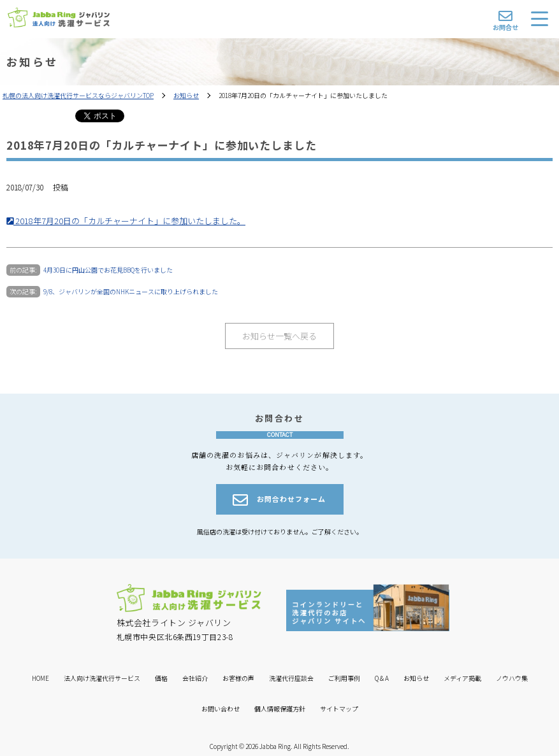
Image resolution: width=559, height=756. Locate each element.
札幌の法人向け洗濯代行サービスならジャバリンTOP (78, 95)
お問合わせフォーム (279, 500)
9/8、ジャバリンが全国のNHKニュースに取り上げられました (131, 291)
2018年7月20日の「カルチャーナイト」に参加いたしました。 (126, 221)
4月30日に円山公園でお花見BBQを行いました (108, 270)
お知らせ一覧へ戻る (279, 336)
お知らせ (186, 95)
